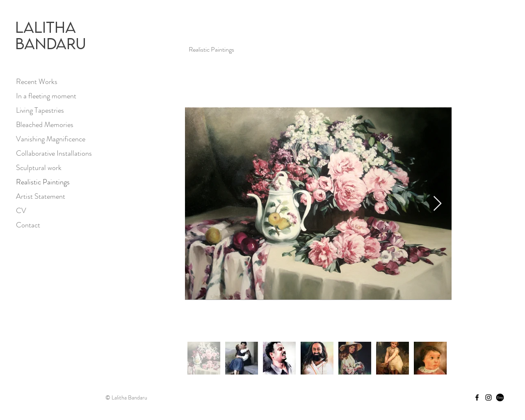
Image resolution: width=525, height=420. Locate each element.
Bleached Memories (45, 125)
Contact (28, 225)
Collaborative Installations (54, 153)
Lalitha (46, 27)
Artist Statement (41, 196)
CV (21, 211)
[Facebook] (477, 397)
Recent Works (37, 82)
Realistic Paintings (43, 182)
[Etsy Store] (500, 397)
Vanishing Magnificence (51, 139)
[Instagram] (488, 397)
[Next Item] (437, 204)
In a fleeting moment (46, 96)
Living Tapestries (40, 110)
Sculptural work (39, 168)
